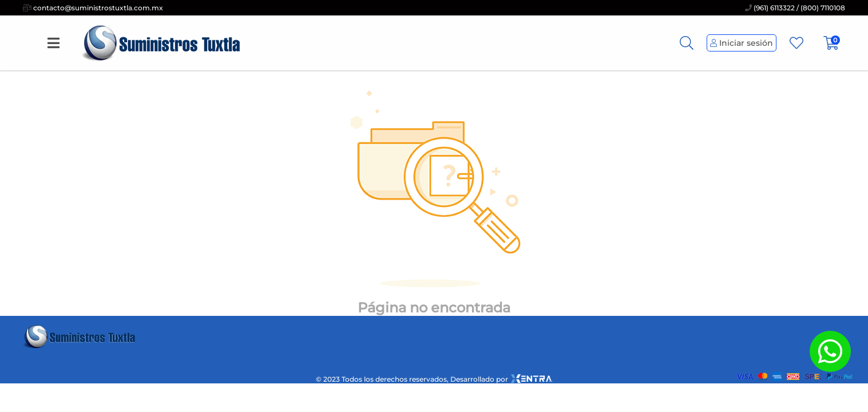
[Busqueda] (687, 43)
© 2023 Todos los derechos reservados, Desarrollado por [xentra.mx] (434, 379)
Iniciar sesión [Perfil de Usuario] (742, 43)
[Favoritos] (796, 43)
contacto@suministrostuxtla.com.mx (93, 8)
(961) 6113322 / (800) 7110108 (795, 8)
